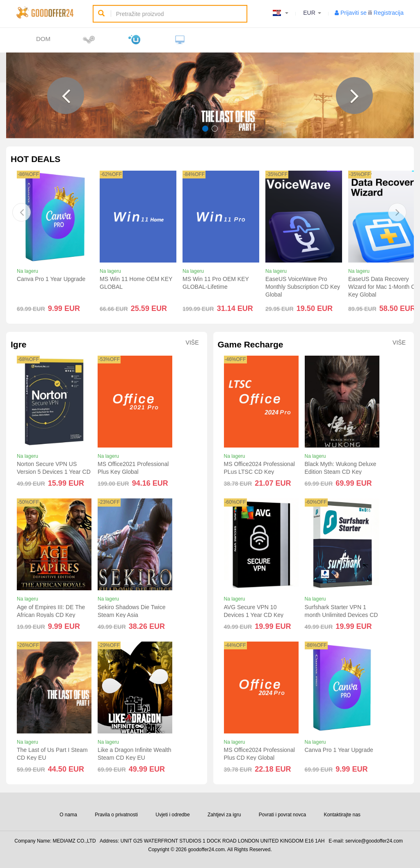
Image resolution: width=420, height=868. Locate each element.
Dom (43, 39)
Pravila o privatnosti (116, 815)
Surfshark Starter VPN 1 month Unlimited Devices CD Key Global (341, 615)
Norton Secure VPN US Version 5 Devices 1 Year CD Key (54, 472)
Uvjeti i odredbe (172, 815)
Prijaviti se (354, 13)
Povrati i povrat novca (282, 815)
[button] (66, 96)
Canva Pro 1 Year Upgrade (51, 279)
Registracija (389, 13)
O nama (68, 815)
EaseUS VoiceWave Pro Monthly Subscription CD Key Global (303, 287)
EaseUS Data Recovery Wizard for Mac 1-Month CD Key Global (384, 287)
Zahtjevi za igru (224, 815)
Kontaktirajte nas (342, 815)
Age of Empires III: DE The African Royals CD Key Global (51, 615)
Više (192, 343)
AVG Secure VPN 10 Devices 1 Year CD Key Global (254, 615)
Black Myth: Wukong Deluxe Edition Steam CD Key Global (341, 472)
